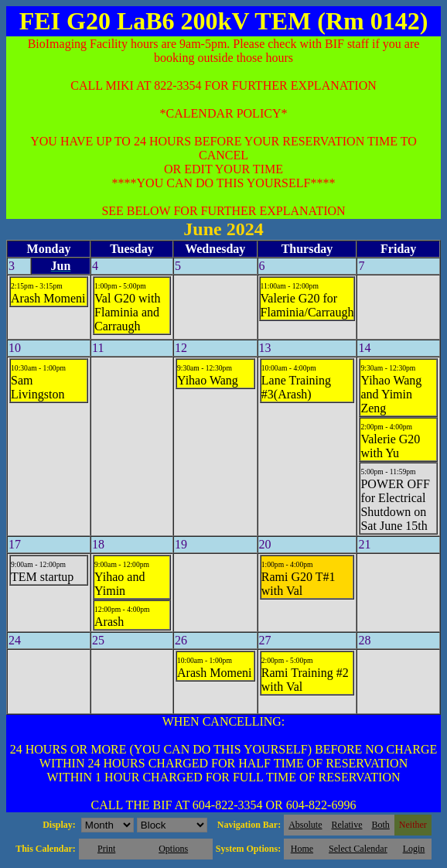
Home (302, 849)
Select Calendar (358, 849)
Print (106, 849)
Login (414, 849)
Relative (347, 825)
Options (173, 849)
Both (381, 825)
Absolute (305, 825)
